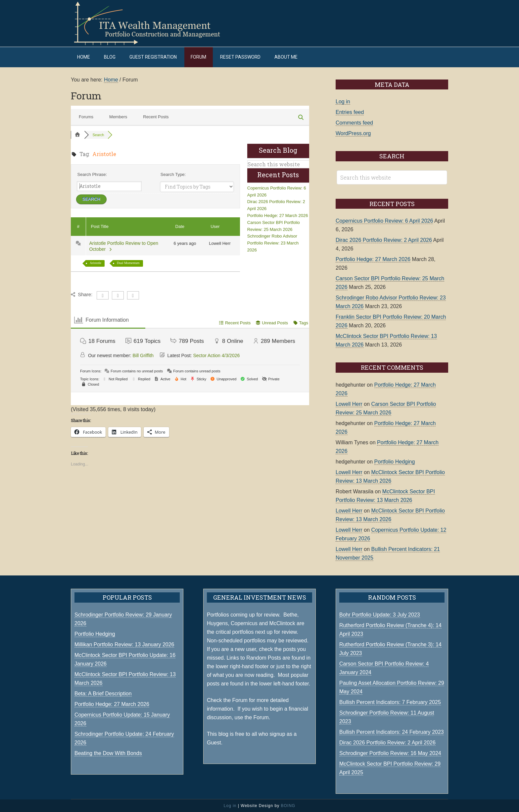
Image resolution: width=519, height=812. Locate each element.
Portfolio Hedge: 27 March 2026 (278, 216)
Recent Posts (156, 116)
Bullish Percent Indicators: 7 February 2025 (390, 702)
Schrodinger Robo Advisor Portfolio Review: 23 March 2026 (273, 243)
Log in (343, 102)
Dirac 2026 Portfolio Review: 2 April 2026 (384, 240)
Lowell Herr (349, 404)
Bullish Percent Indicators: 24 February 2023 (392, 732)
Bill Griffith (143, 355)
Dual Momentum (128, 263)
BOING (288, 805)
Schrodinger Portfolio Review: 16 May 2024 (390, 753)
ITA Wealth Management (154, 23)
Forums (86, 116)
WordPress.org (353, 133)
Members (118, 116)
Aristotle (95, 263)
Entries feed (350, 112)
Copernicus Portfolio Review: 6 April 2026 (384, 221)
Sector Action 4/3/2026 (216, 355)
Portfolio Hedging (395, 461)
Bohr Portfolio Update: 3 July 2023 (380, 614)
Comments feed (354, 123)
